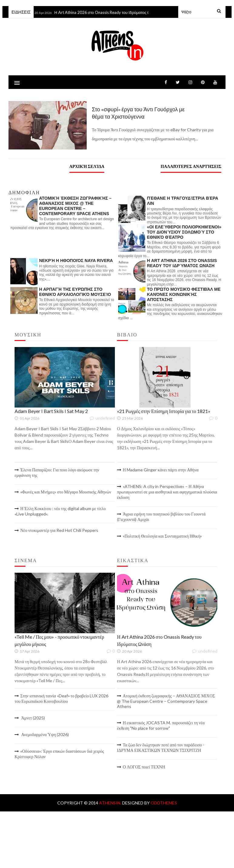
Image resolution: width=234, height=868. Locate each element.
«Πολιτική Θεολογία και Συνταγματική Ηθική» (162, 536)
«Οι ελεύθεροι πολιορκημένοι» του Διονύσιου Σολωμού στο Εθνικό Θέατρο (184, 232)
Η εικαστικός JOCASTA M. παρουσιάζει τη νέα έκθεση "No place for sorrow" (161, 725)
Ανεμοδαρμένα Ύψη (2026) (45, 734)
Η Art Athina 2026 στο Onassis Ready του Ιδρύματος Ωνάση (108, 12)
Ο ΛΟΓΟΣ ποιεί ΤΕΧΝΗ (144, 767)
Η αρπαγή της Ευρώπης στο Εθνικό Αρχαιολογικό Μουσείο (75, 292)
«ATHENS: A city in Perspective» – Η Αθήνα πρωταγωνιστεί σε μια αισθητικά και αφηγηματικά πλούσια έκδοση (167, 492)
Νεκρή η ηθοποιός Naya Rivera (76, 260)
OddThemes (164, 803)
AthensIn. (111, 803)
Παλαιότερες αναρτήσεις (191, 166)
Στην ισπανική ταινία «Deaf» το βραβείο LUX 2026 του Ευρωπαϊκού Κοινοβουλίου (61, 698)
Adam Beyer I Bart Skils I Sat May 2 (51, 411)
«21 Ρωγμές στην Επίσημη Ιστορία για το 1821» (164, 411)
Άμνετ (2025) (33, 718)
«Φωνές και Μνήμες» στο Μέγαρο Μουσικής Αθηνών (66, 492)
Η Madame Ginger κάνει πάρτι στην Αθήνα (161, 470)
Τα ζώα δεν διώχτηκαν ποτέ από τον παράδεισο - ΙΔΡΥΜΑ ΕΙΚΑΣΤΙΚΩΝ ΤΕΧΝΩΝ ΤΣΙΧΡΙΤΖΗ (161, 747)
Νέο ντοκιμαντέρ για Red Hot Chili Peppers (59, 530)
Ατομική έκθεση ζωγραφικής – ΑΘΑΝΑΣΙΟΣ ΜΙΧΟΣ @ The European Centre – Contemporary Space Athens (75, 206)
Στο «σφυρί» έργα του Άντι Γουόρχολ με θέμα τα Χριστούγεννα (138, 113)
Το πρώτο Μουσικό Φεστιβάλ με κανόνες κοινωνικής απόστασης (184, 294)
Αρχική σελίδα (87, 166)
